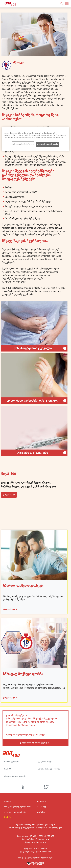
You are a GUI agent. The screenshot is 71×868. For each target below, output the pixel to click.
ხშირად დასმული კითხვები (15, 776)
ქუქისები (7, 817)
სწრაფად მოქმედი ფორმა (49, 769)
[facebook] (23, 787)
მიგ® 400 (8, 769)
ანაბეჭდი (8, 802)
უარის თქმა (41, 802)
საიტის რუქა (42, 807)
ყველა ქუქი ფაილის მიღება (47, 144)
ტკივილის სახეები (45, 761)
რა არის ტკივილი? (11, 761)
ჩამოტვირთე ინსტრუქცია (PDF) (36, 743)
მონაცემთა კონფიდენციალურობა (17, 807)
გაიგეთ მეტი (9, 495)
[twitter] (46, 787)
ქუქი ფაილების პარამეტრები (23, 144)
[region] (35, 139)
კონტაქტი (41, 812)
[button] (61, 4)
